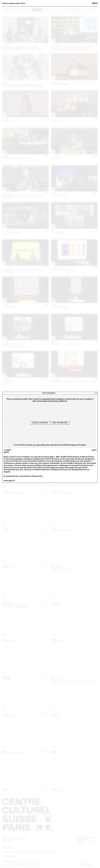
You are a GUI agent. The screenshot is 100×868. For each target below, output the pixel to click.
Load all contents (40, 423)
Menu (95, 3)
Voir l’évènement (49, 393)
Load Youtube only (60, 423)
